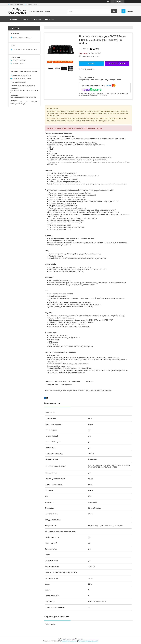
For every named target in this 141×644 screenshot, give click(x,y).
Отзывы (38, 19)
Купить (92, 64)
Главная (14, 19)
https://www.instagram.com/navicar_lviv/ (23, 97)
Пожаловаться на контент (69, 641)
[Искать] (114, 11)
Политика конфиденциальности (88, 641)
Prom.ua (80, 639)
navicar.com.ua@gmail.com (22, 75)
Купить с (117, 64)
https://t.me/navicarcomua (27, 86)
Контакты (50, 19)
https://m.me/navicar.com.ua (22, 78)
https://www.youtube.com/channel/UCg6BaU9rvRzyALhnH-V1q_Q (24, 103)
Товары (25, 19)
